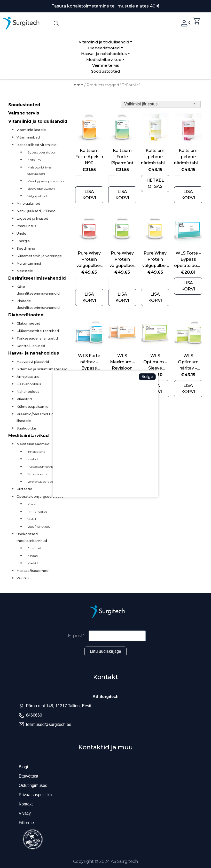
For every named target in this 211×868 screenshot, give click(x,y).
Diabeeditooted (104, 48)
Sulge (147, 377)
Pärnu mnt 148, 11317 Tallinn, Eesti (59, 706)
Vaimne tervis (106, 65)
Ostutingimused (33, 785)
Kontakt (26, 804)
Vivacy (25, 813)
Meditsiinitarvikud (104, 60)
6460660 (34, 715)
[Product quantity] (79, 181)
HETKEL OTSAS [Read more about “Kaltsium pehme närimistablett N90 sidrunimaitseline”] (155, 183)
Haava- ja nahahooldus (104, 54)
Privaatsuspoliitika (35, 795)
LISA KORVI (89, 195)
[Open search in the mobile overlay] (105, 23)
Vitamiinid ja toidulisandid (104, 42)
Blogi (24, 767)
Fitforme (26, 823)
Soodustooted (106, 71)
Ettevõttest (29, 776)
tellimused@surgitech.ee (49, 724)
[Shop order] (161, 104)
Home (77, 85)
